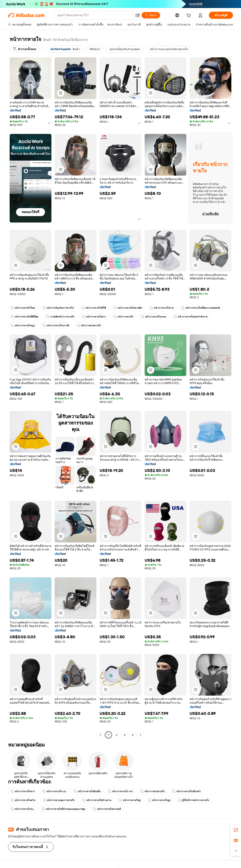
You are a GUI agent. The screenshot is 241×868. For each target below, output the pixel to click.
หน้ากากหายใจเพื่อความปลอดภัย (201, 308)
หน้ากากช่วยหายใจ (89, 326)
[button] (138, 15)
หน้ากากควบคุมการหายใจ (59, 800)
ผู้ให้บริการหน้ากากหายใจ (194, 800)
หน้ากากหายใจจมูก (23, 326)
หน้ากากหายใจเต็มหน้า (187, 791)
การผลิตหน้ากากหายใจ (60, 317)
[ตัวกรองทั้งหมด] (25, 49)
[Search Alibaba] (95, 15)
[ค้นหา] (151, 15)
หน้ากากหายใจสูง (159, 800)
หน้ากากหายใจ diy (54, 791)
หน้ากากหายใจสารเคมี (107, 809)
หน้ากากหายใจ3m (22, 809)
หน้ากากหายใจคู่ (130, 800)
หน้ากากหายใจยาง (94, 317)
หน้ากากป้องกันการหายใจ (58, 308)
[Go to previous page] (100, 735)
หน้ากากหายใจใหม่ (23, 308)
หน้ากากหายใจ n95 (120, 791)
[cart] (189, 16)
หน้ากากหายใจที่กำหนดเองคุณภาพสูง (64, 809)
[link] (236, 830)
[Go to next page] (141, 735)
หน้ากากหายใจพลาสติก (128, 308)
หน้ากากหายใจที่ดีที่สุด (25, 317)
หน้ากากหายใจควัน (23, 800)
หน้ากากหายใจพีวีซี (94, 308)
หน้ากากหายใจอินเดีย (87, 791)
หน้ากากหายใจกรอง (154, 317)
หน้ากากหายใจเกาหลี (56, 326)
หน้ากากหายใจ (123, 317)
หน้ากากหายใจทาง (23, 791)
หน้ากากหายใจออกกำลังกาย (191, 317)
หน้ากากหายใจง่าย (162, 308)
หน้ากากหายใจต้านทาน (97, 800)
